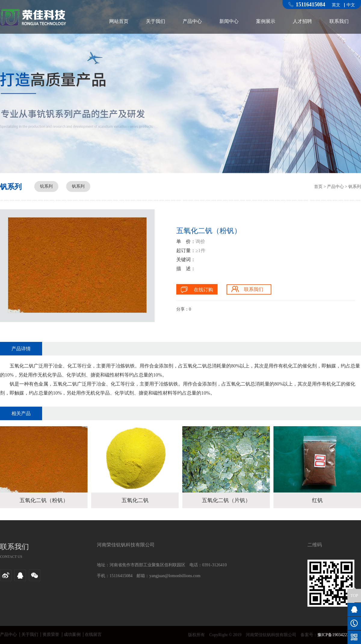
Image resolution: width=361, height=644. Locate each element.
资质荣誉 (51, 635)
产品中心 (192, 21)
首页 (318, 187)
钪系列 (46, 186)
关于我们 (156, 21)
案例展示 (266, 21)
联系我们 (339, 21)
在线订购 (203, 290)
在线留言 (93, 635)
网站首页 (119, 21)
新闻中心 (229, 21)
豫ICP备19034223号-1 (337, 635)
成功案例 (72, 635)
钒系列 (78, 186)
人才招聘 (302, 21)
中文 (351, 5)
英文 (336, 5)
